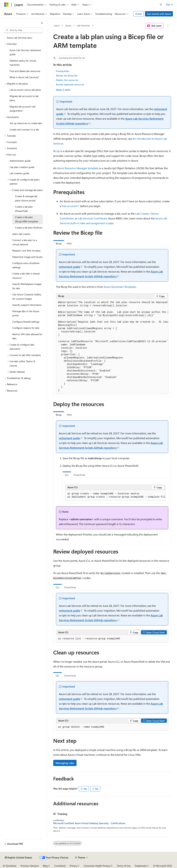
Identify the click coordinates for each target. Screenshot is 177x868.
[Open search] (161, 5)
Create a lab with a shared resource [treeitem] (26, 276)
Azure (68, 25)
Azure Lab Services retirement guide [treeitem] (25, 52)
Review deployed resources (70, 84)
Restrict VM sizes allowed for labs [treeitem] (27, 336)
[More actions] (168, 26)
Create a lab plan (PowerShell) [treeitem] (24, 209)
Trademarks (141, 866)
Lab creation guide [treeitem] (19, 173)
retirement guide (69, 267)
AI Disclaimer (10, 866)
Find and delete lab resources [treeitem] (25, 71)
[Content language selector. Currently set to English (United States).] (18, 858)
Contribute (60, 866)
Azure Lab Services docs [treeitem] (20, 38)
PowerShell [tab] (79, 475)
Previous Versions (30, 866)
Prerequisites (63, 71)
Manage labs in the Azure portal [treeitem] (26, 313)
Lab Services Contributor (93, 218)
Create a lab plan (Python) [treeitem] (29, 228)
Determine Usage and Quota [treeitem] (27, 257)
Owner (154, 213)
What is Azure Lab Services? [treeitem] (24, 77)
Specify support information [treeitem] (27, 305)
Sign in (169, 4)
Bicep (56, 151)
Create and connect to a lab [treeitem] (24, 129)
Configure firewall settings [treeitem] (26, 322)
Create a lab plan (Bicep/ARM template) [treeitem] (27, 219)
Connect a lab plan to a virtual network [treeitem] (25, 242)
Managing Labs (65, 763)
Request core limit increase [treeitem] (26, 251)
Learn (57, 25)
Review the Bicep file (67, 76)
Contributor (67, 218)
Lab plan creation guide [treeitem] (22, 167)
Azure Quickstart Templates (120, 287)
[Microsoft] (6, 5)
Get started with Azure (159, 14)
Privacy (73, 866)
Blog (45, 866)
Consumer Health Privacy (97, 866)
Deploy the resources (67, 80)
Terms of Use (124, 866)
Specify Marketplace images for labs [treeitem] (27, 286)
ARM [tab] (69, 243)
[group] (112, 346)
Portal (139, 14)
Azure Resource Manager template (78, 168)
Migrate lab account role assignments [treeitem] (23, 109)
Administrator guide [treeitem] (20, 161)
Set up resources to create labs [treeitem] (26, 123)
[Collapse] (42, 23)
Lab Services (83, 25)
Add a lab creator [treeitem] (21, 234)
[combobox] (23, 30)
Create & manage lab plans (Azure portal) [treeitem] (26, 198)
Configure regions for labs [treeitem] (26, 328)
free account (69, 206)
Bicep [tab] (59, 243)
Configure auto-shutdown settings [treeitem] (26, 265)
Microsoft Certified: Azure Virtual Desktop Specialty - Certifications (89, 823)
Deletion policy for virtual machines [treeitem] (23, 63)
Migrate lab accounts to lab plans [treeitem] (24, 98)
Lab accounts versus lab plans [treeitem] (25, 90)
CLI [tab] (67, 475)
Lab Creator (142, 213)
